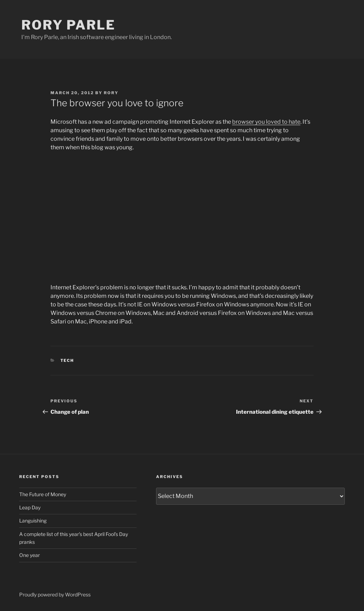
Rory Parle (68, 25)
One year (30, 555)
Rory (111, 93)
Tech (67, 360)
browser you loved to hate (266, 122)
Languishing (33, 521)
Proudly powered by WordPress (55, 594)
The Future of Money (43, 494)
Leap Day (30, 507)
